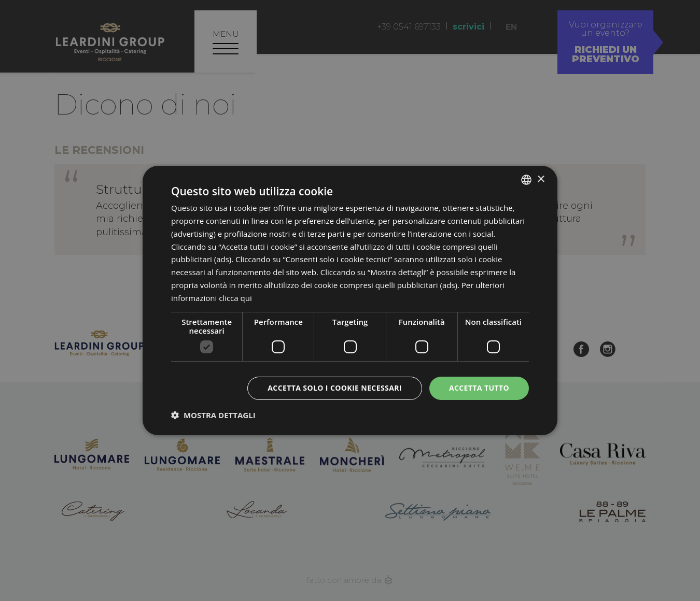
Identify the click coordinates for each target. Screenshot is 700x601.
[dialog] (350, 300)
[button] (213, 415)
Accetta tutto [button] (479, 388)
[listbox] (526, 180)
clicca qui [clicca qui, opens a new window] (235, 298)
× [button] (541, 179)
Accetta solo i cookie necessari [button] (335, 388)
